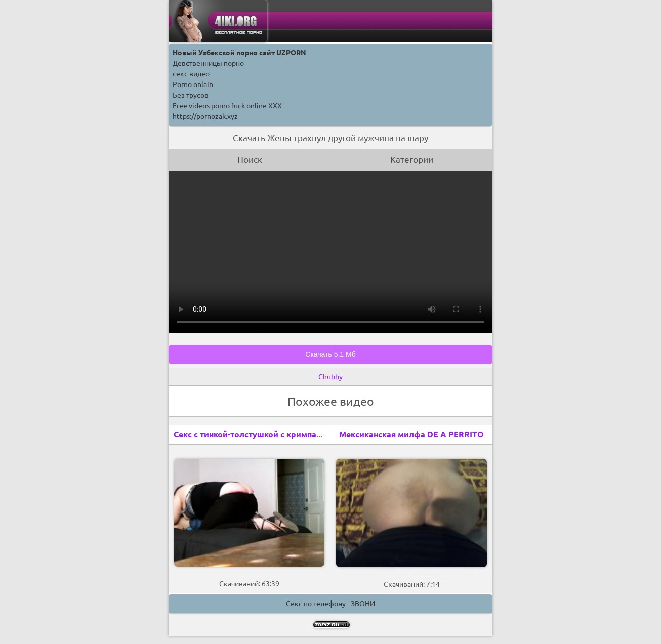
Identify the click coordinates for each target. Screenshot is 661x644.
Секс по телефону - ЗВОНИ (330, 604)
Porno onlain (193, 84)
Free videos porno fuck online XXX (227, 106)
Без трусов (191, 95)
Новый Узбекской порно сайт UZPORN (239, 53)
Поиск (250, 160)
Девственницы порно (208, 63)
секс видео (191, 74)
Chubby (330, 377)
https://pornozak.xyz (205, 116)
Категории (412, 160)
